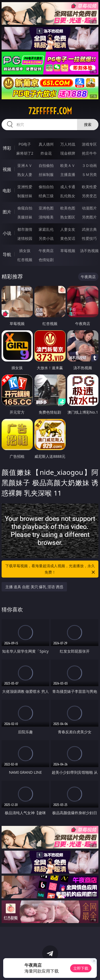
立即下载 (81, 968)
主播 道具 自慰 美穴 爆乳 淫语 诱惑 (34, 587)
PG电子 (25, 144)
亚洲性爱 (25, 187)
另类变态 (89, 196)
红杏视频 (25, 260)
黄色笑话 (68, 238)
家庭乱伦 (46, 229)
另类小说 (46, 238)
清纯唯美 (46, 217)
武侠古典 (89, 229)
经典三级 (46, 196)
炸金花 (46, 153)
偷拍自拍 (46, 187)
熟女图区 (68, 217)
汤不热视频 (89, 251)
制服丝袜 (25, 196)
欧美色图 (68, 208)
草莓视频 (68, 251)
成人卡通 (68, 187)
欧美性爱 (89, 187)
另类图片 (89, 217)
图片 (7, 212)
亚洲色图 (46, 208)
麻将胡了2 (25, 153)
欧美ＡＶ (68, 165)
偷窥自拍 (25, 208)
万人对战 (68, 144)
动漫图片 (89, 208)
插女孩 (25, 251)
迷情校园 (25, 238)
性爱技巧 (89, 238)
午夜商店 (46, 251)
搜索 (88, 124)
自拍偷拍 (46, 165)
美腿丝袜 (25, 217)
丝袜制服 (46, 174)
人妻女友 (68, 229)
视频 (7, 169)
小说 (7, 233)
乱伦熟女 (68, 196)
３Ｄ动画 (89, 165)
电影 (7, 191)
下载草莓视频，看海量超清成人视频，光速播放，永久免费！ (51, 569)
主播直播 (68, 174)
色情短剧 (46, 260)
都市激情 (25, 229)
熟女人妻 (25, 174)
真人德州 (46, 144)
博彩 (7, 148)
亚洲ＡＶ (25, 165)
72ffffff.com (50, 111)
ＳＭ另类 (89, 174)
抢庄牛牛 (89, 153)
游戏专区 (89, 144)
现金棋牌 (68, 153)
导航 (7, 254)
